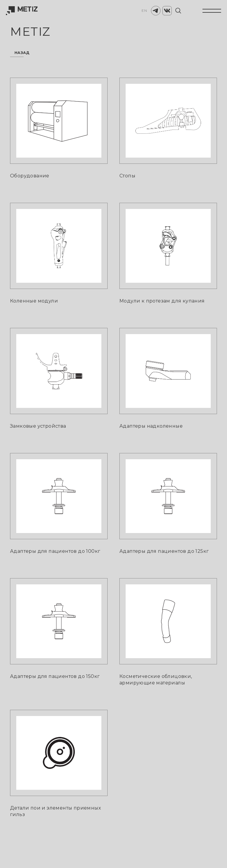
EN (144, 10)
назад (22, 53)
